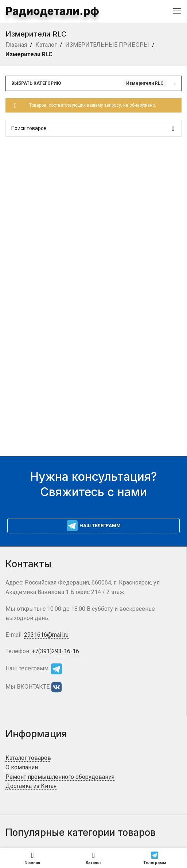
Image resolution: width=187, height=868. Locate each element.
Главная (16, 45)
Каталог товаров (28, 758)
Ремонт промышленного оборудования (60, 777)
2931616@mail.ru (46, 635)
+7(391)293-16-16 (55, 651)
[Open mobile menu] (177, 11)
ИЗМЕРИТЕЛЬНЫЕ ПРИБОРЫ (107, 45)
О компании (22, 767)
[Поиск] (93, 128)
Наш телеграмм (94, 526)
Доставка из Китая (31, 786)
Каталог (46, 45)
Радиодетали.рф (45, 11)
